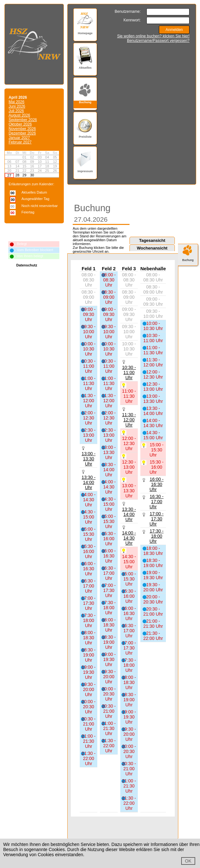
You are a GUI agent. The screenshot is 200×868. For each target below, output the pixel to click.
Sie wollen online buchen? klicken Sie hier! (153, 36)
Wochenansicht (152, 248)
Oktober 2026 (20, 124)
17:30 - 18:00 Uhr (157, 536)
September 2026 (23, 120)
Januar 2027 (19, 138)
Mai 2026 (16, 102)
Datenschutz (27, 265)
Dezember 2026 (22, 133)
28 (17, 175)
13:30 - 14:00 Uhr (89, 482)
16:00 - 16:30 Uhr (157, 484)
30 (32, 175)
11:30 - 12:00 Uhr (129, 420)
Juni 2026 (17, 106)
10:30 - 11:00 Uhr (129, 373)
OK (188, 861)
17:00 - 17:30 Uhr (157, 519)
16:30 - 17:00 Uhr (157, 502)
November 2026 (22, 129)
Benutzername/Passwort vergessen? (158, 41)
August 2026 (19, 115)
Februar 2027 (20, 142)
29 (24, 175)
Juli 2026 (16, 111)
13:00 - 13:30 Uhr (89, 459)
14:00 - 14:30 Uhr (129, 538)
